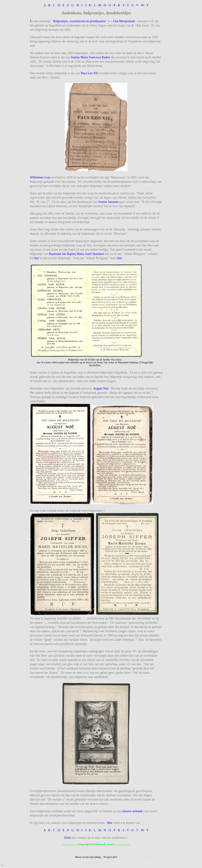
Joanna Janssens (108, 202)
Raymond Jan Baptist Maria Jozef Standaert (77, 254)
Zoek (67, 838)
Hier (110, 823)
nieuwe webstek (132, 811)
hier (37, 258)
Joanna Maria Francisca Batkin (90, 57)
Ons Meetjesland (124, 21)
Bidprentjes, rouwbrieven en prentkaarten (79, 21)
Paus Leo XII (89, 73)
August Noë (101, 388)
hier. (120, 258)
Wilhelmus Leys (40, 177)
